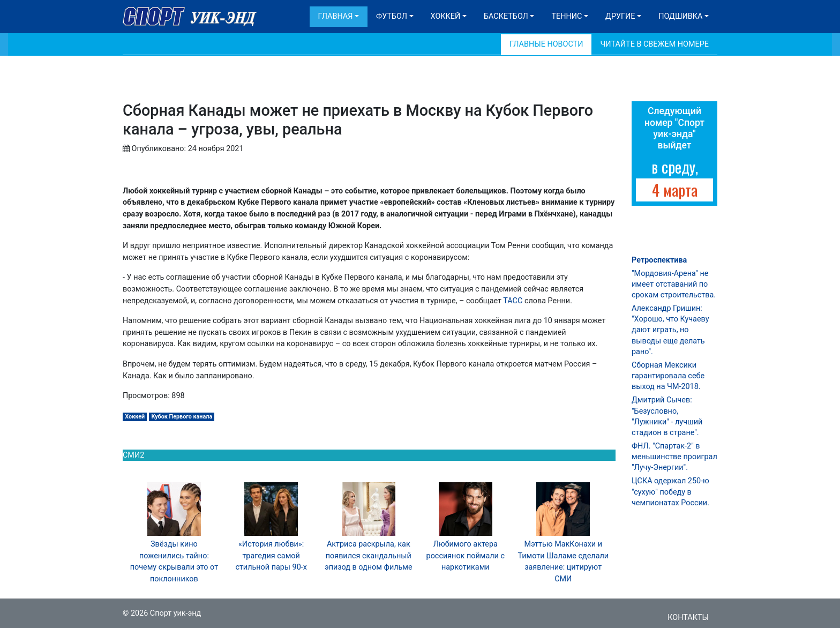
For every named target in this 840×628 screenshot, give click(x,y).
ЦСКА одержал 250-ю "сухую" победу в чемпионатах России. (670, 492)
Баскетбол (506, 16)
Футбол (392, 16)
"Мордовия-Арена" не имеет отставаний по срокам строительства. (674, 284)
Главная (336, 16)
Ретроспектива (659, 260)
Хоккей (446, 16)
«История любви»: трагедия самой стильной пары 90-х (271, 556)
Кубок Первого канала (182, 417)
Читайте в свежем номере (654, 44)
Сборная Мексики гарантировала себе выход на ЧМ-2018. (668, 376)
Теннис (567, 16)
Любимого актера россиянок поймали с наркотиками (466, 556)
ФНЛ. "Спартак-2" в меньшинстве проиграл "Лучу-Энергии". (674, 457)
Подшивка (680, 16)
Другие (620, 16)
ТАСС (513, 301)
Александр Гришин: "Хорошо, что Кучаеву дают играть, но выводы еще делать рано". (670, 330)
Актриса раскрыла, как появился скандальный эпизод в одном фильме (369, 556)
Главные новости (546, 44)
